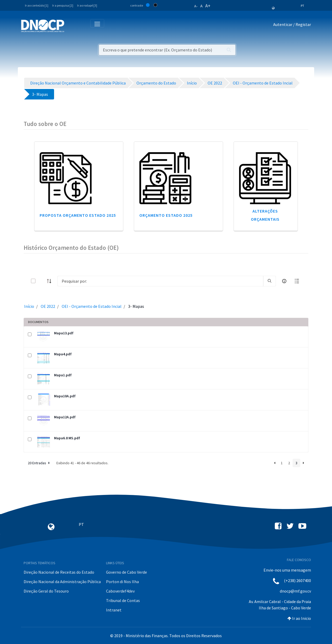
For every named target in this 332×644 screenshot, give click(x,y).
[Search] (160, 281)
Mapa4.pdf (63, 354)
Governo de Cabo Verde (127, 572)
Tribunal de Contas (123, 600)
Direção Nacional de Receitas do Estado (59, 572)
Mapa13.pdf (64, 333)
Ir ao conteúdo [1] (37, 5)
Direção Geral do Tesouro (46, 591)
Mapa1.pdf (63, 375)
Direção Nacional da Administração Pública (62, 582)
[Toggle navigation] (71, 26)
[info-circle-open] (284, 281)
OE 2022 (48, 306)
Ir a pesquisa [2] (63, 5)
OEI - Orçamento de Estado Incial (92, 306)
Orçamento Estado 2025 (166, 215)
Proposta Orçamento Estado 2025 (78, 215)
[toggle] (42, 281)
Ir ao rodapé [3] (87, 5)
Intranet (114, 610)
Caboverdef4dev (120, 591)
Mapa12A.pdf (65, 417)
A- (196, 6)
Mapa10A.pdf (65, 396)
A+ (208, 6)
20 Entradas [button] (39, 463)
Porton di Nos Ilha (122, 582)
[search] (270, 281)
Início (29, 306)
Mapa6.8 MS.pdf (67, 438)
